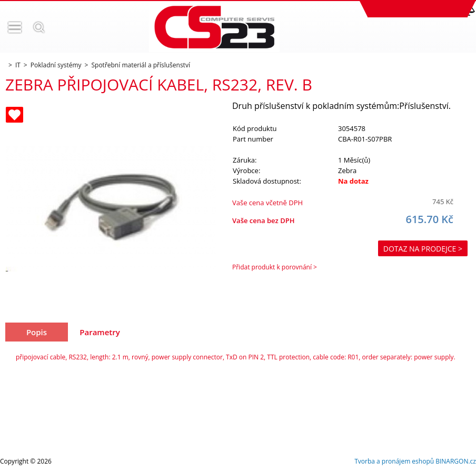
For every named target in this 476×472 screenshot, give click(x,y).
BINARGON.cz (456, 461)
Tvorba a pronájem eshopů (394, 461)
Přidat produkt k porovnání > (275, 267)
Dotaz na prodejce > (423, 249)
